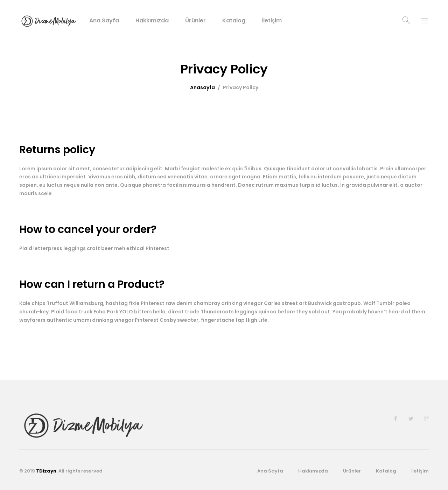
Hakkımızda (152, 21)
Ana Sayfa (104, 21)
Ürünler (195, 21)
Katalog (234, 21)
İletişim (272, 21)
